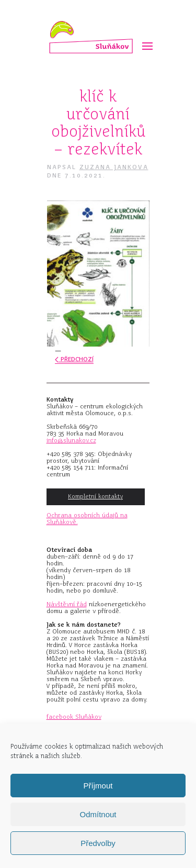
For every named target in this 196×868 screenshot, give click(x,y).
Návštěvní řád (67, 604)
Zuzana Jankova (114, 167)
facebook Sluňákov (74, 717)
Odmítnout (98, 814)
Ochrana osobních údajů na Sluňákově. (87, 519)
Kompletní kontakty (95, 496)
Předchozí (74, 359)
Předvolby (98, 843)
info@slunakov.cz (71, 440)
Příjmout (98, 786)
